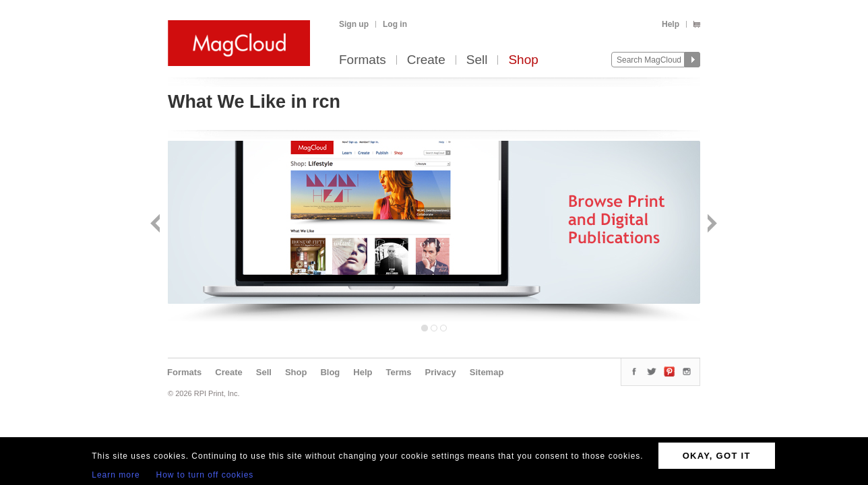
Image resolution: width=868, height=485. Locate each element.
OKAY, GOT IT (717, 456)
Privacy (441, 372)
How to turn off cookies (205, 475)
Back (157, 225)
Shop (523, 60)
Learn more (116, 475)
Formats (363, 60)
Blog (330, 372)
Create (426, 60)
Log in (395, 24)
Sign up (354, 24)
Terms (398, 372)
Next (711, 225)
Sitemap (487, 372)
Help (671, 24)
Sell (477, 60)
